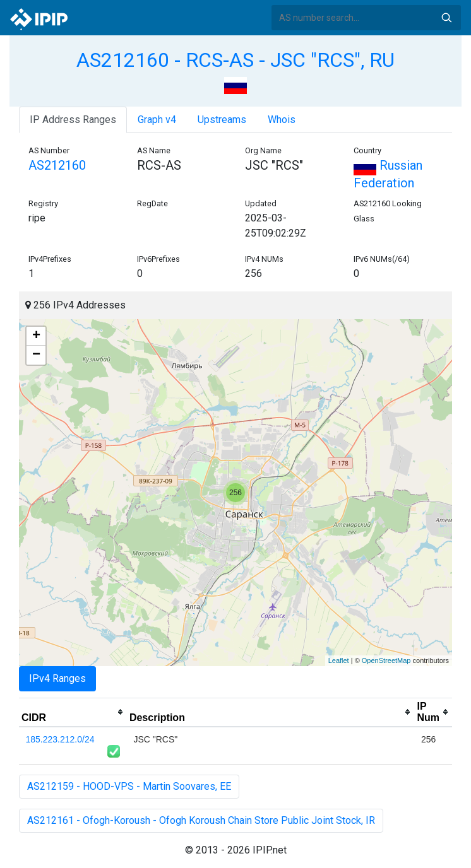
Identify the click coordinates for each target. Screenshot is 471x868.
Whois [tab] (282, 120)
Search (446, 18)
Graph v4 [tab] (157, 120)
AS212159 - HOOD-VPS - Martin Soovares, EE (129, 786)
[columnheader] (73, 712)
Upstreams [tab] (222, 120)
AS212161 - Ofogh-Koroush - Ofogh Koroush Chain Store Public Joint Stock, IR (201, 820)
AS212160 (57, 165)
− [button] (36, 355)
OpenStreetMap (386, 660)
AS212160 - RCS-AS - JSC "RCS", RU (235, 60)
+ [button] (36, 336)
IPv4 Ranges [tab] (57, 678)
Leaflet (339, 660)
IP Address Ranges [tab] (73, 120)
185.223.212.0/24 (60, 739)
